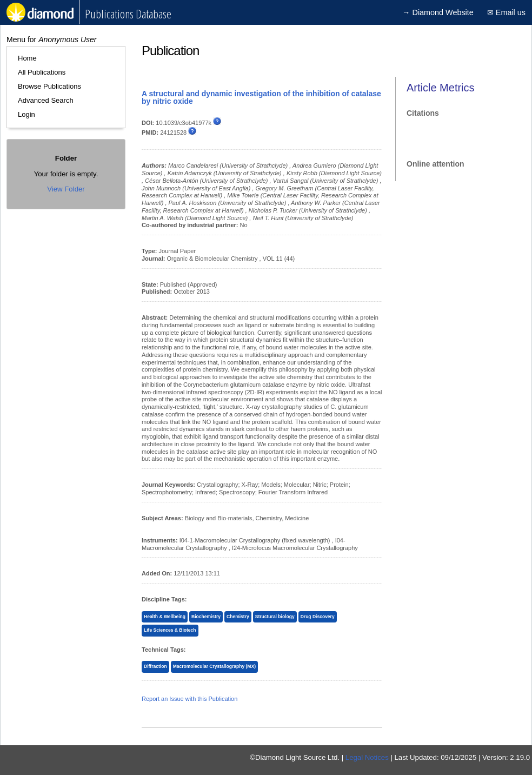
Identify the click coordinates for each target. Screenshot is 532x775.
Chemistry (238, 617)
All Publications (42, 72)
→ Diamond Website (438, 12)
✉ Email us (506, 12)
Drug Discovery (318, 617)
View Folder (66, 189)
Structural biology (275, 617)
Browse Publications (49, 86)
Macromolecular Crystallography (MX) (214, 666)
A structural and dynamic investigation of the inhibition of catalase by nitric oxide (261, 97)
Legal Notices (367, 757)
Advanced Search (46, 100)
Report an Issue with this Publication (189, 699)
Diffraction (155, 666)
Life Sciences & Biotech (170, 630)
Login (26, 114)
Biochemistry (206, 617)
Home (27, 58)
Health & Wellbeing (165, 617)
